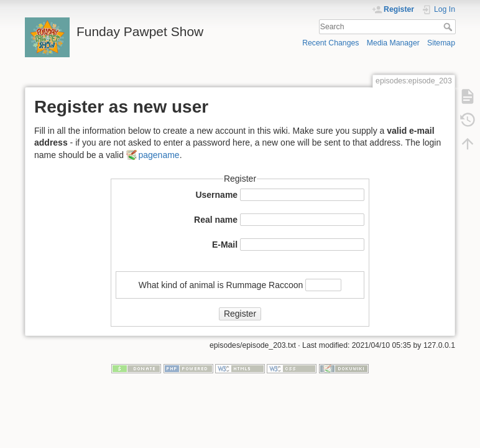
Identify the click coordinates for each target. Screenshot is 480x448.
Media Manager (393, 43)
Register (240, 314)
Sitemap (441, 43)
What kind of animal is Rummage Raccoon (221, 284)
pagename (159, 155)
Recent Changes (330, 43)
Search (449, 27)
